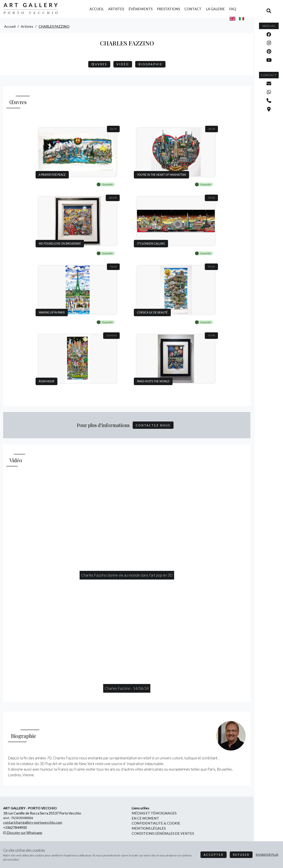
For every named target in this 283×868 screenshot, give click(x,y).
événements (141, 9)
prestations (168, 9)
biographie (150, 64)
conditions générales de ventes (163, 833)
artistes (116, 9)
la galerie (215, 9)
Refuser (241, 855)
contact (193, 9)
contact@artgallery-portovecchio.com (33, 822)
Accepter (214, 855)
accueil (97, 9)
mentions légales (149, 828)
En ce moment (145, 818)
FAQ (233, 9)
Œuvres (99, 64)
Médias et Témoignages (154, 813)
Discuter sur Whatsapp (23, 833)
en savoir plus (267, 855)
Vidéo (123, 64)
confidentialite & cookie (156, 823)
